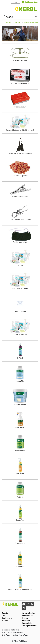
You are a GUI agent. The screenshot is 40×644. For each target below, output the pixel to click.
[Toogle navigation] (5, 9)
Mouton (17, 23)
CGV (3, 616)
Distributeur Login (30, 2)
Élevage (9, 23)
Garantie (5, 613)
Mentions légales (28, 613)
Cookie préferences (29, 626)
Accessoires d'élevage (31, 23)
